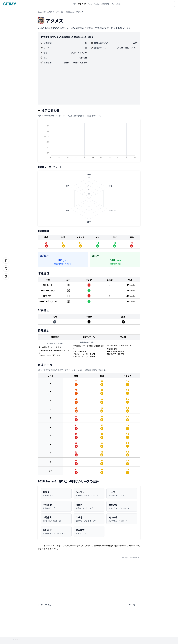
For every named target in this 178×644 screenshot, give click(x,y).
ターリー (134, 605)
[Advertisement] (89, 83)
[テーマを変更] (16, 639)
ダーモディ (45, 605)
